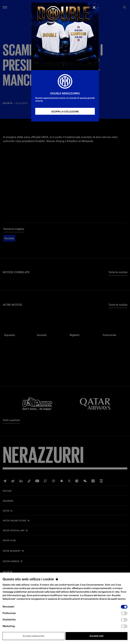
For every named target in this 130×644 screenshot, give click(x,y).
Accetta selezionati (34, 636)
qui (24, 595)
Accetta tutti (96, 636)
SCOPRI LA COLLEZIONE (65, 112)
